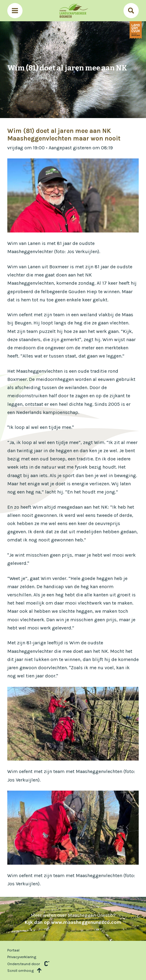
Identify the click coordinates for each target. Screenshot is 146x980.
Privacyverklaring (22, 957)
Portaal (13, 950)
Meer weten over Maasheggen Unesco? (73, 919)
